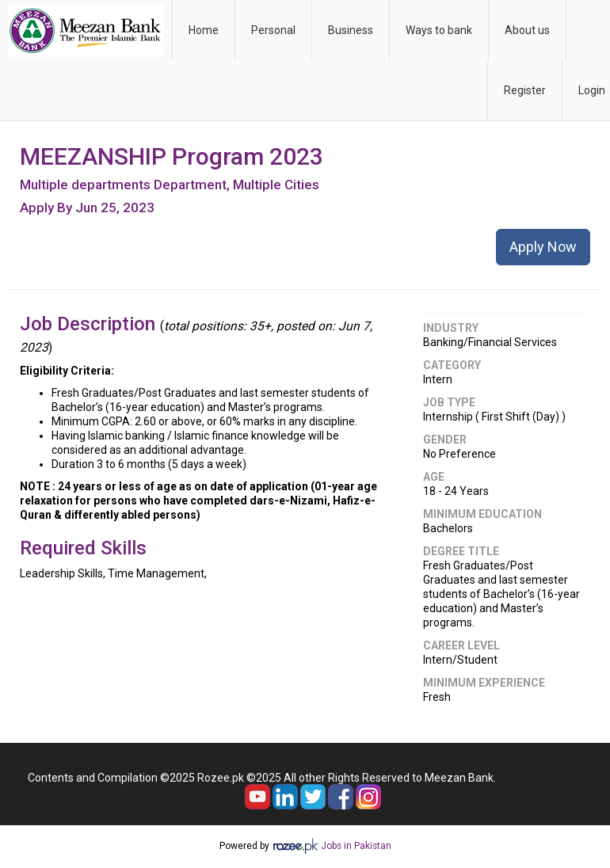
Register (525, 90)
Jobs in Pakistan (356, 846)
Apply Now (543, 247)
